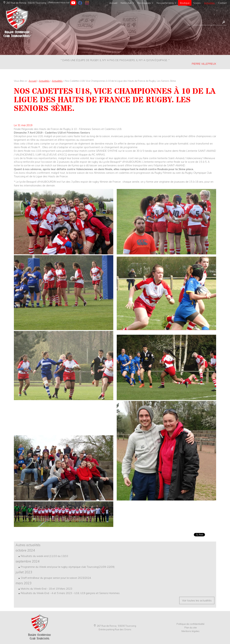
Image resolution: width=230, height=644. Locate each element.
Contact (222, 3)
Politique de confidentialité (190, 624)
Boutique (185, 3)
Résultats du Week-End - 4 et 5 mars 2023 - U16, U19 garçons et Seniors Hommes (70, 593)
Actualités (209, 3)
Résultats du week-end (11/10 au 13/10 (44, 556)
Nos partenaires (165, 3)
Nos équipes (144, 3)
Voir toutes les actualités (197, 600)
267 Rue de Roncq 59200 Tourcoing (115, 626)
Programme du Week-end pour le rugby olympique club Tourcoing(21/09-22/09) (68, 567)
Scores (197, 3)
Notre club (126, 3)
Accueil (113, 3)
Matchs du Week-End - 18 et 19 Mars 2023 (46, 589)
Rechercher (224, 22)
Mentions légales (190, 631)
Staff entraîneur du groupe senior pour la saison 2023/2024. (56, 578)
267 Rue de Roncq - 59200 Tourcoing (25, 3)
